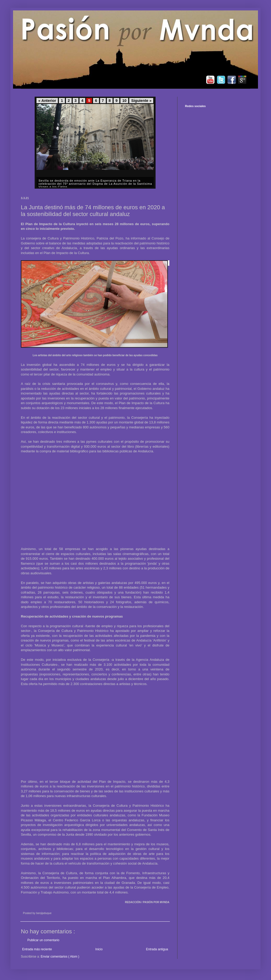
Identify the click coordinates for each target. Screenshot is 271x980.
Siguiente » (141, 101)
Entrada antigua (157, 949)
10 (124, 101)
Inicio (99, 949)
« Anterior (47, 101)
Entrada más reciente (37, 949)
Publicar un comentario (43, 940)
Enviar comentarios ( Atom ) (60, 957)
